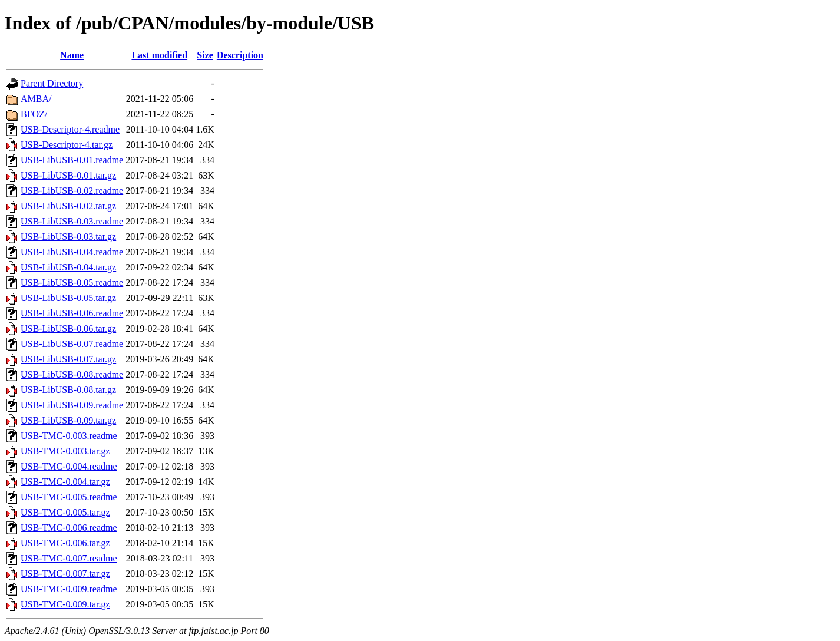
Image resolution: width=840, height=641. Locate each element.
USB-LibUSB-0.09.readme (72, 405)
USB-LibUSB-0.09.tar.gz (68, 420)
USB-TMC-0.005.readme (69, 497)
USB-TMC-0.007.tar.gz (65, 574)
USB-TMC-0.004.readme (69, 466)
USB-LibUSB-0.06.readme (72, 313)
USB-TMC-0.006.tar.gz (65, 543)
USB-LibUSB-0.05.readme (72, 282)
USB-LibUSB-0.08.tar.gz (68, 390)
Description (240, 55)
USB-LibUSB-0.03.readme (72, 221)
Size (205, 55)
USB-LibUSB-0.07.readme (72, 344)
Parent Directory (52, 83)
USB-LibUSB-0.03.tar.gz (68, 237)
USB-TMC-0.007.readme (69, 558)
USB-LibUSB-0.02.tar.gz (68, 206)
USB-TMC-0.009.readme (69, 589)
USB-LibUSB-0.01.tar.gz (68, 175)
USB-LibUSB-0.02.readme (72, 191)
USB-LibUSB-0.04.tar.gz (68, 267)
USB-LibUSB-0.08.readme (72, 374)
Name (72, 55)
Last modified (159, 55)
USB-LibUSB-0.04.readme (72, 252)
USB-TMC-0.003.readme (69, 436)
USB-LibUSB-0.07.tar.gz (68, 359)
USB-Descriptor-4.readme (70, 129)
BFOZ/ (34, 114)
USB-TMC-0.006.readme (69, 528)
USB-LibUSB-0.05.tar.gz (68, 298)
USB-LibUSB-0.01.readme (72, 160)
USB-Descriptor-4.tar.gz (67, 145)
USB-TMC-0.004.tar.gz (65, 482)
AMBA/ (36, 99)
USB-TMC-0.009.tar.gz (65, 604)
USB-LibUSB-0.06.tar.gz (68, 328)
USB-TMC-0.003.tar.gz (65, 451)
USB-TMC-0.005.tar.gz (65, 512)
